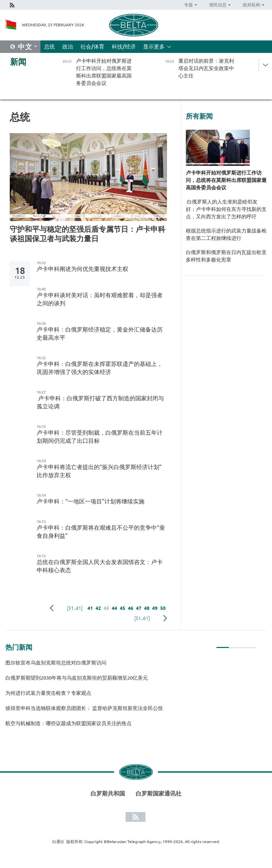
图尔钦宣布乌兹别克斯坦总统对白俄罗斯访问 (56, 663)
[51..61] (142, 618)
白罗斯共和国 (108, 793)
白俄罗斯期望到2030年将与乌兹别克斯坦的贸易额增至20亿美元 (77, 678)
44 (114, 608)
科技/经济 (124, 46)
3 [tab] (250, 645)
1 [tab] (223, 645)
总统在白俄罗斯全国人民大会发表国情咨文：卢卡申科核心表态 (100, 566)
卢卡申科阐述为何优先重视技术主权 (82, 269)
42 (98, 608)
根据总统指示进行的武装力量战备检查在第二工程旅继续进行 (226, 234)
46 (131, 608)
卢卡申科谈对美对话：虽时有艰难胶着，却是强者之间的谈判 (100, 299)
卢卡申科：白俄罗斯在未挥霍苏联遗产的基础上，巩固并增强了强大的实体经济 (100, 368)
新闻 (18, 62)
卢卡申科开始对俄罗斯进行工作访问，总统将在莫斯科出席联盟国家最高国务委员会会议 (226, 180)
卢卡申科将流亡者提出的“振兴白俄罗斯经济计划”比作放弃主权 (99, 471)
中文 (25, 47)
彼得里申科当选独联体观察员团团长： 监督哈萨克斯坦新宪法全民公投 (84, 708)
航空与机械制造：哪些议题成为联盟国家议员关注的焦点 (69, 723)
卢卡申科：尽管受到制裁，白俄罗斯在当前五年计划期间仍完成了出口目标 (100, 437)
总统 (49, 46)
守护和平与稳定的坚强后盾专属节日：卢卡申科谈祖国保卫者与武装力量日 (88, 234)
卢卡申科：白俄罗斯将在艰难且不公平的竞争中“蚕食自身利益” (101, 532)
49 (155, 608)
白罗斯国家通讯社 (159, 793)
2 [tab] (236, 645)
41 (90, 608)
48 (147, 608)
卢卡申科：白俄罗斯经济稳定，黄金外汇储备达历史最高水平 (100, 333)
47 (139, 608)
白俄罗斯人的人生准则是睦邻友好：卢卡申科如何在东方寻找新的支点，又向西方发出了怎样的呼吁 (226, 209)
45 (123, 608)
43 (106, 608)
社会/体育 (92, 46)
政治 (68, 46)
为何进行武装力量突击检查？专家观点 (48, 693)
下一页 (165, 618)
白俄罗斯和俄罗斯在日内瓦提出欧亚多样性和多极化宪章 (226, 256)
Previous (52, 608)
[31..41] (75, 608)
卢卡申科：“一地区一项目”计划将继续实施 (91, 501)
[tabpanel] (131, 696)
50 (163, 608)
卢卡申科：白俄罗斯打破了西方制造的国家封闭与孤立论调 (100, 402)
